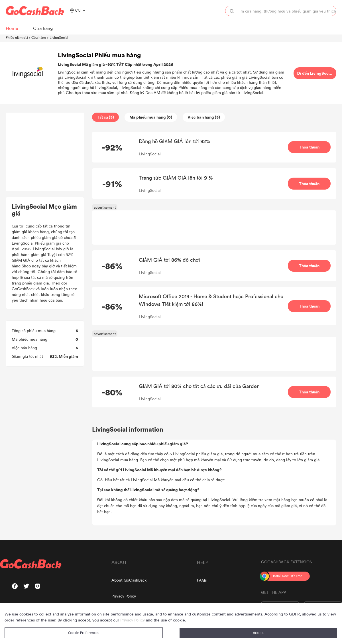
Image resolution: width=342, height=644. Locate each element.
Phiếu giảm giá (17, 37)
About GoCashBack (129, 580)
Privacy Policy (124, 596)
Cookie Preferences (84, 633)
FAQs (202, 580)
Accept (258, 633)
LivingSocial (59, 37)
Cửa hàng (39, 37)
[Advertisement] (45, 152)
